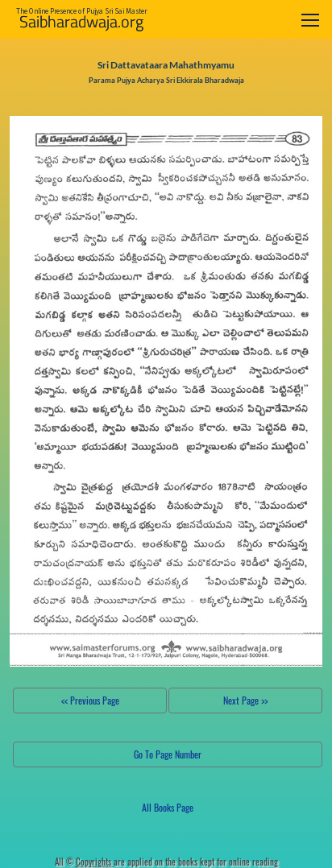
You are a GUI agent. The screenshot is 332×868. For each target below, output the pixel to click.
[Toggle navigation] (310, 20)
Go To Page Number (168, 754)
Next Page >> (245, 700)
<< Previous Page (90, 700)
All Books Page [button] (168, 807)
